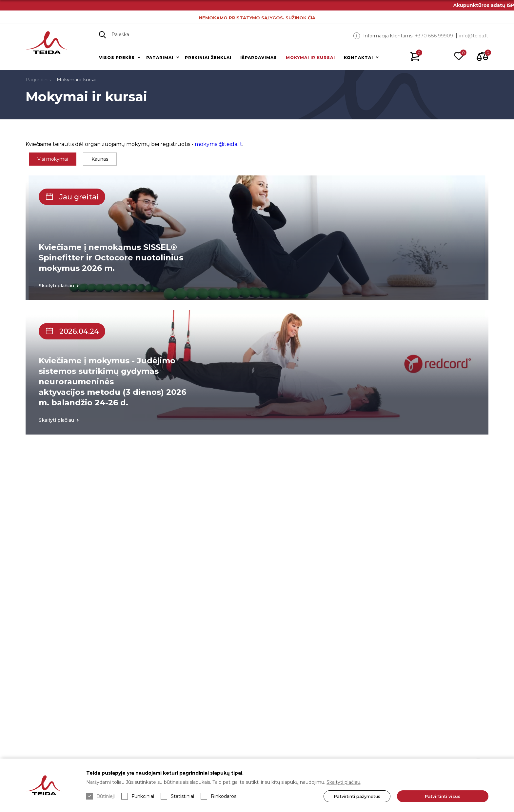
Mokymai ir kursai (310, 58)
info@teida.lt (474, 36)
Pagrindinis (38, 80)
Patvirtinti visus (443, 796)
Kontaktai (358, 58)
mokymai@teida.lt (218, 144)
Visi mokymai (53, 159)
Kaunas (100, 159)
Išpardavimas (259, 58)
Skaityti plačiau (343, 782)
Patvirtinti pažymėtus (357, 796)
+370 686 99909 (434, 36)
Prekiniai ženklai (208, 58)
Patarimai (160, 58)
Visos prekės (117, 58)
